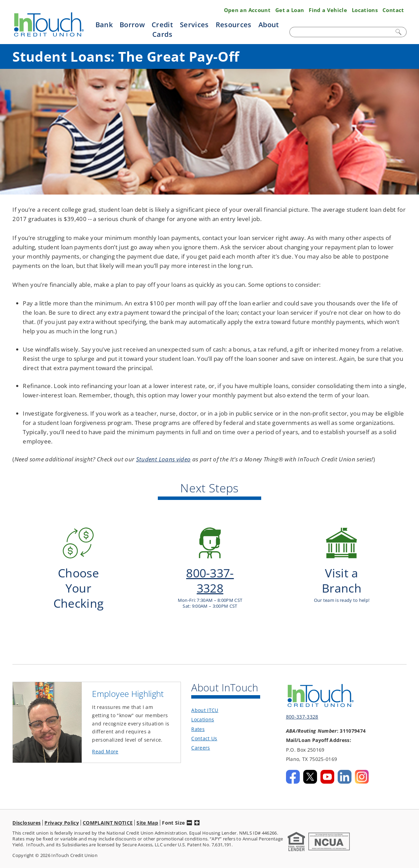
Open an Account (247, 10)
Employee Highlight (128, 682)
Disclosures (27, 810)
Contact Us (204, 726)
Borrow (132, 24)
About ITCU (205, 698)
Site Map (147, 810)
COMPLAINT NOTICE (108, 810)
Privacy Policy (62, 810)
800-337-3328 (302, 705)
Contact (393, 10)
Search (399, 32)
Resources (234, 24)
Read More (117, 740)
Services (194, 24)
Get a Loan (290, 10)
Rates (198, 717)
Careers (201, 736)
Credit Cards (162, 29)
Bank (104, 24)
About (269, 24)
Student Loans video (163, 459)
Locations (365, 10)
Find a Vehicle (328, 10)
